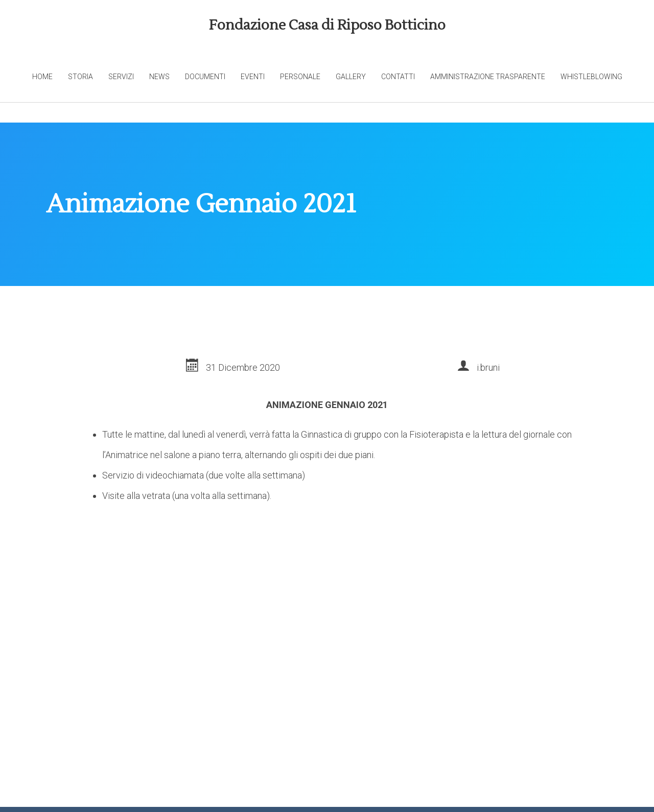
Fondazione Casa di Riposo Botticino (327, 25)
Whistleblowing (591, 77)
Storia (80, 77)
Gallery (351, 77)
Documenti (205, 77)
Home (42, 77)
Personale (300, 77)
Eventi (253, 77)
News (159, 77)
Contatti (398, 77)
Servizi (121, 77)
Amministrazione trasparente (488, 77)
